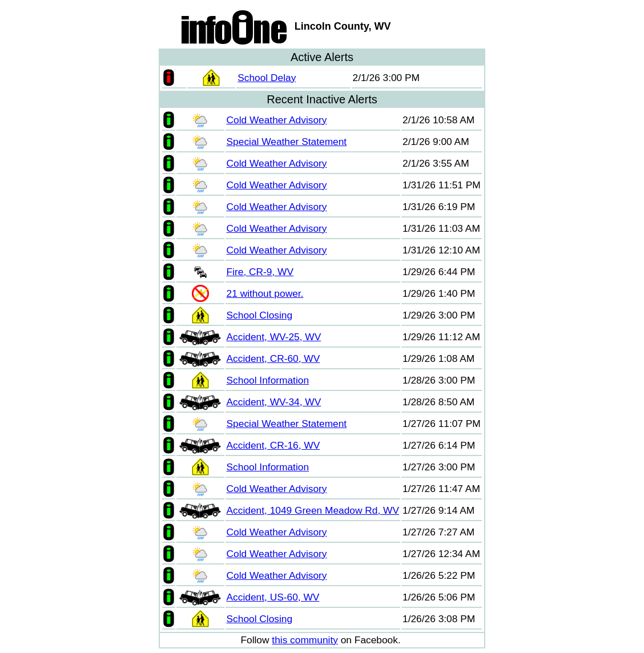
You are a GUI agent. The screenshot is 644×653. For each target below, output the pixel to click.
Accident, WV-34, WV (274, 402)
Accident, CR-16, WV (273, 445)
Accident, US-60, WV (273, 597)
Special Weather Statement (287, 142)
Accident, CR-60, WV (273, 358)
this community (305, 640)
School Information (268, 380)
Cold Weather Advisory (277, 120)
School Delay (267, 78)
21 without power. (265, 293)
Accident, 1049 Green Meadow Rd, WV (313, 510)
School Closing (260, 315)
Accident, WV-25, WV (274, 337)
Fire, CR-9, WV (260, 272)
